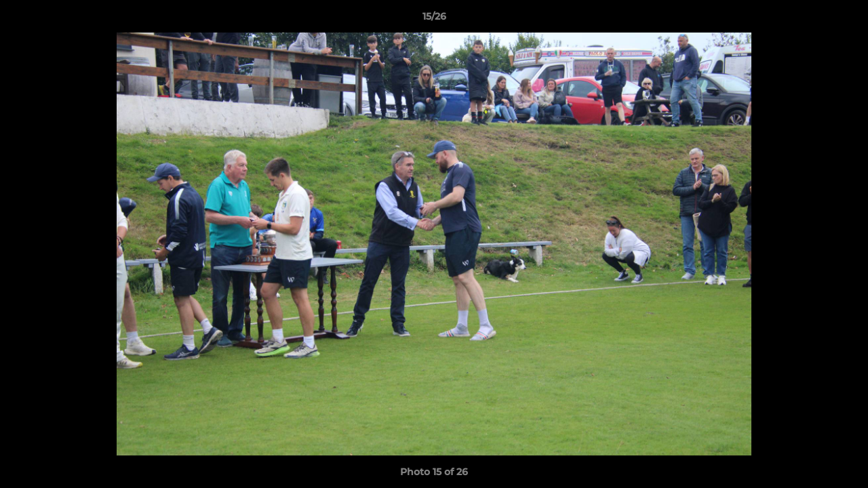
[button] (844, 20)
